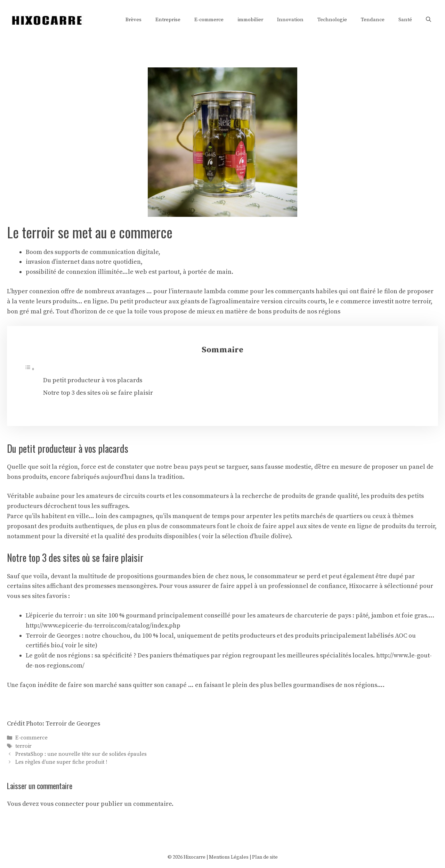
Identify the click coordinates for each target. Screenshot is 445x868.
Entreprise (168, 20)
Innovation (290, 20)
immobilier (250, 20)
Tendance (373, 20)
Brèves (133, 20)
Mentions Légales (229, 857)
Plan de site (265, 857)
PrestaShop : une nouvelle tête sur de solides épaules (81, 754)
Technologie (332, 20)
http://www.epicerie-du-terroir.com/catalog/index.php (103, 626)
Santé (405, 20)
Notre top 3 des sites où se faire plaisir (98, 393)
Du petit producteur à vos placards (93, 380)
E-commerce (209, 20)
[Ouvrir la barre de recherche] (428, 20)
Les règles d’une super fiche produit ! (61, 762)
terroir (23, 746)
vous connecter (62, 804)
